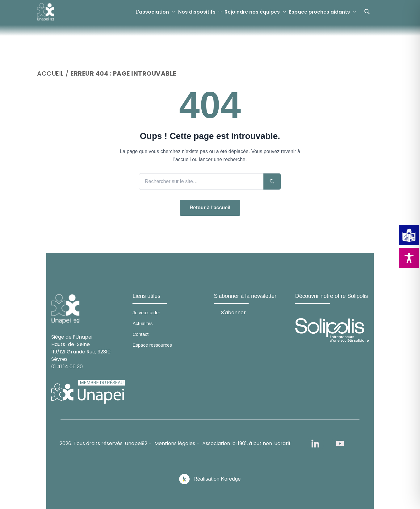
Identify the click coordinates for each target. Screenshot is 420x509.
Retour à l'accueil (210, 208)
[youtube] (340, 444)
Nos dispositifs (197, 12)
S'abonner (233, 312)
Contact (141, 334)
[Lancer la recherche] (272, 181)
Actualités (143, 323)
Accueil (50, 73)
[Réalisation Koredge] (210, 479)
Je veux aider (146, 313)
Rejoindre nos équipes (252, 12)
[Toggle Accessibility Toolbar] (409, 258)
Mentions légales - (177, 443)
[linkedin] (315, 444)
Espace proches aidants (319, 12)
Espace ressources (152, 345)
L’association (152, 12)
